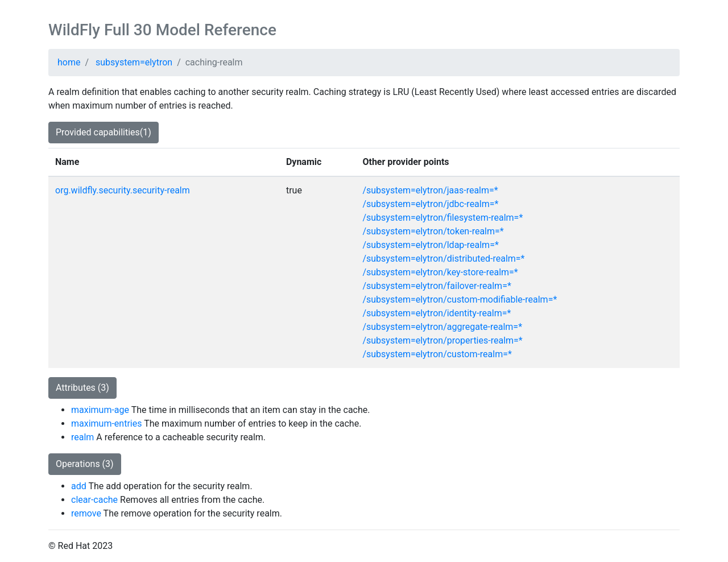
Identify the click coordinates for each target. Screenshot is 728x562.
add (79, 486)
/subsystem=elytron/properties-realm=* (442, 340)
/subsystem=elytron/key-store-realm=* (440, 272)
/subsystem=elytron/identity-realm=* (437, 313)
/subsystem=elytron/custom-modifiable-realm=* (460, 299)
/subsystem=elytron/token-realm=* (433, 231)
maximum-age (100, 410)
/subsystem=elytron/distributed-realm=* (443, 259)
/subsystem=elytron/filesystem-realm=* (442, 218)
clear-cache (94, 500)
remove (86, 513)
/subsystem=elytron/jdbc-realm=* (430, 204)
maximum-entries (106, 423)
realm (82, 437)
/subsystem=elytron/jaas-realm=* (430, 190)
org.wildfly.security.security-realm (123, 190)
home (69, 62)
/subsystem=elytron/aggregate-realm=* (442, 327)
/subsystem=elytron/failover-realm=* (437, 286)
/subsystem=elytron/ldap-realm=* (430, 245)
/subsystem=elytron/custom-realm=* (437, 354)
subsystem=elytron (134, 62)
